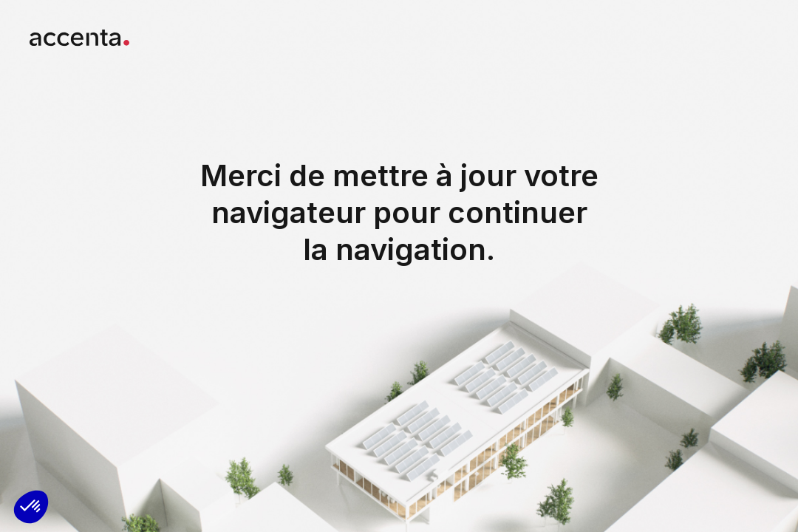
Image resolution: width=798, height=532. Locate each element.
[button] (31, 507)
